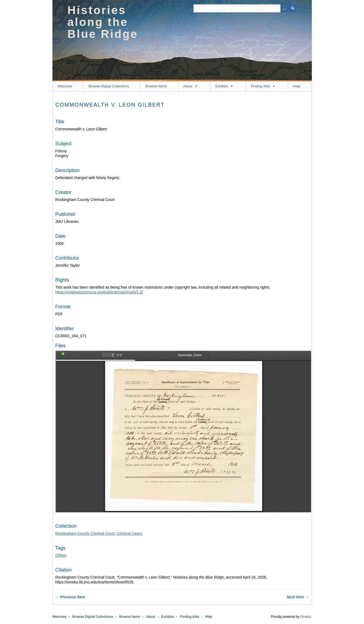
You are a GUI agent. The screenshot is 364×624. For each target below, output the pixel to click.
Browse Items (156, 86)
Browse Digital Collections (109, 86)
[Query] (245, 8)
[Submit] (293, 8)
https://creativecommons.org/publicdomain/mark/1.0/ (99, 292)
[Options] (285, 8)
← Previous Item (70, 597)
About (188, 86)
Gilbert (61, 555)
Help (297, 86)
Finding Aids (260, 86)
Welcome (65, 86)
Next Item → (298, 597)
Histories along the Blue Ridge (103, 22)
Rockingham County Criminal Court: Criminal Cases (99, 533)
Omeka (305, 617)
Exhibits (222, 86)
